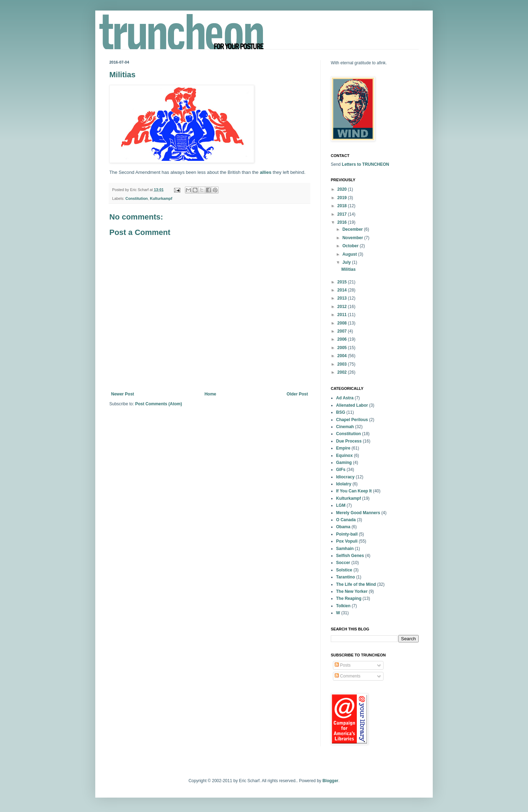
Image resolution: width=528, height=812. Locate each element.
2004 (343, 356)
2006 (343, 339)
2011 (343, 315)
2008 (343, 323)
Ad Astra (345, 398)
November (353, 238)
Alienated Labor (352, 405)
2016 (343, 222)
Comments (347, 676)
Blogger (330, 781)
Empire (343, 448)
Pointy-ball (347, 534)
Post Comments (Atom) (158, 404)
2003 (343, 364)
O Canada (346, 520)
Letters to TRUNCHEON (365, 164)
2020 (343, 189)
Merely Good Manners (358, 513)
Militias (349, 269)
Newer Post (123, 394)
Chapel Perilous (352, 420)
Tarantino (346, 577)
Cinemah (345, 427)
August (350, 254)
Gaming (344, 463)
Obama (343, 527)
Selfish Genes (350, 556)
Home (210, 394)
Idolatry (344, 484)
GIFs (341, 470)
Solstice (344, 570)
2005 (343, 348)
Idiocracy (345, 477)
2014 (343, 290)
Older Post (297, 394)
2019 (343, 198)
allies (266, 172)
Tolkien (343, 606)
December (353, 229)
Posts (343, 665)
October (351, 246)
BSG (341, 412)
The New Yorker (352, 591)
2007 (343, 331)
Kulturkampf (161, 198)
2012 (343, 307)
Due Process (349, 441)
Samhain (345, 549)
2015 (343, 282)
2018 (343, 206)
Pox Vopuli (347, 541)
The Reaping (349, 598)
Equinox (344, 456)
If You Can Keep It (354, 491)
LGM (341, 505)
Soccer (343, 563)
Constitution (137, 198)
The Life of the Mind (356, 584)
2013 (343, 298)
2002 (343, 372)
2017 (343, 214)
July (347, 262)
